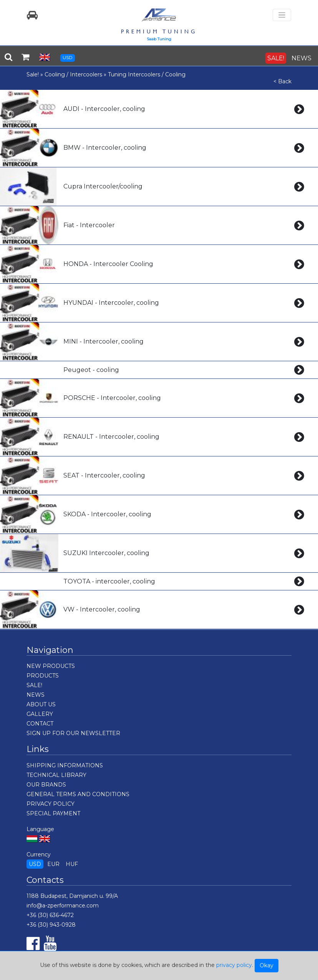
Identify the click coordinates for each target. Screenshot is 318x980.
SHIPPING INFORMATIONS (65, 765)
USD (68, 57)
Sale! (33, 74)
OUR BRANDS (46, 785)
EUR (53, 864)
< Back (282, 81)
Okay (267, 965)
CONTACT (40, 724)
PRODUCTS (43, 676)
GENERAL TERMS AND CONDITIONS (78, 794)
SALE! (276, 58)
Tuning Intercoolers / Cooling (147, 74)
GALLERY (40, 714)
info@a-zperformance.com (63, 906)
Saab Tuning (159, 39)
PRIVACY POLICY (51, 804)
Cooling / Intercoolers (73, 74)
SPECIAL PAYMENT (53, 813)
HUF (72, 864)
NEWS (301, 58)
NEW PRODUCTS (51, 666)
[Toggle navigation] (282, 15)
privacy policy (234, 965)
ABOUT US (41, 704)
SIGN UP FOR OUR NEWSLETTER (73, 733)
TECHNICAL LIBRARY (56, 775)
